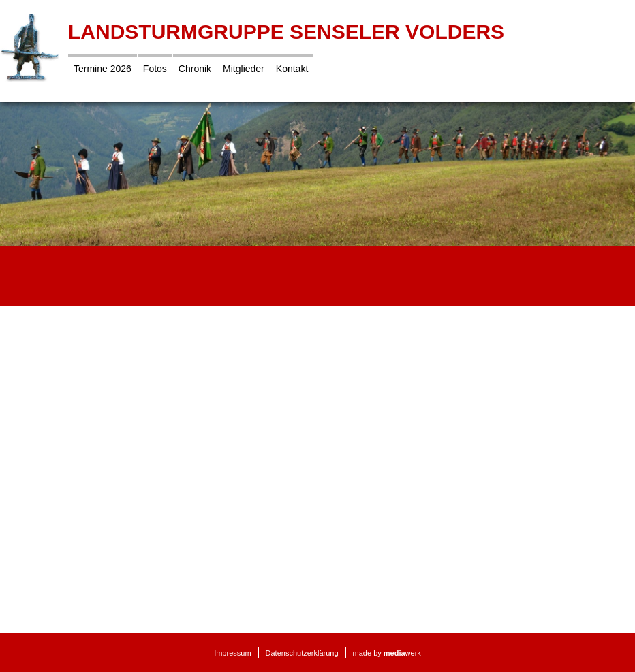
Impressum (232, 653)
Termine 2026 (103, 69)
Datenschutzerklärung (302, 653)
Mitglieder (244, 69)
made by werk (387, 653)
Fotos (155, 69)
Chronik (195, 69)
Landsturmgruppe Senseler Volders (286, 32)
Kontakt (292, 69)
